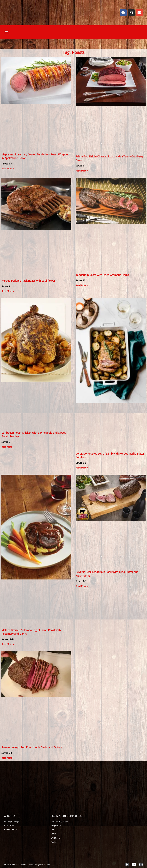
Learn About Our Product (67, 816)
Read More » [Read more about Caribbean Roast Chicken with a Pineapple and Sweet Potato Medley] (8, 447)
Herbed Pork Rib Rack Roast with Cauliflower (28, 281)
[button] (7, 32)
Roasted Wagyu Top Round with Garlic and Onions (32, 747)
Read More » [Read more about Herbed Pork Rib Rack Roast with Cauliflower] (8, 291)
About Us (10, 816)
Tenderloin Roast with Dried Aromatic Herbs (102, 275)
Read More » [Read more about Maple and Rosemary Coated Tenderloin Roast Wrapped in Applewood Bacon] (8, 168)
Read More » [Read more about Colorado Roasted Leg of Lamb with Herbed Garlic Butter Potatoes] (82, 468)
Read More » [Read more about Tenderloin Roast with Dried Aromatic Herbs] (82, 285)
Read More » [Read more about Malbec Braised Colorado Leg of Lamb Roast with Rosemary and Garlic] (8, 644)
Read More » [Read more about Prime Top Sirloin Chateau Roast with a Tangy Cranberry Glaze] (82, 171)
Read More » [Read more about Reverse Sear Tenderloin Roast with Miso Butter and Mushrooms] (82, 586)
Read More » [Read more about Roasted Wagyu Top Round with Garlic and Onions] (8, 758)
